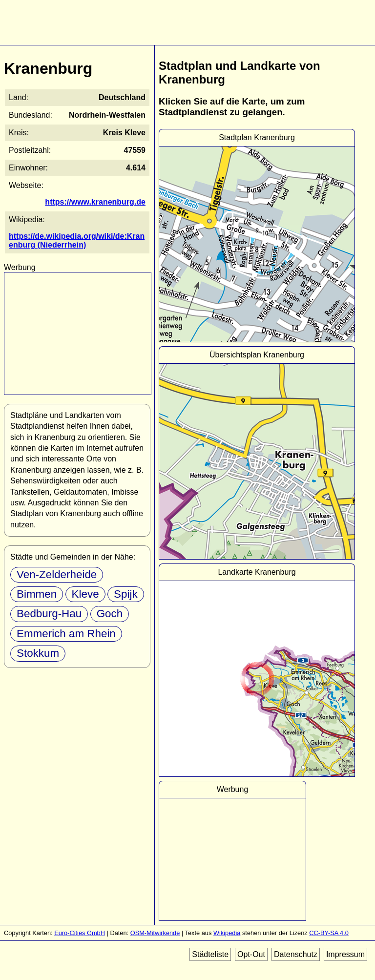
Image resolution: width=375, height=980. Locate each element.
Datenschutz (296, 954)
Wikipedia (227, 933)
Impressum (345, 954)
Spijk (126, 594)
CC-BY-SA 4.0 (329, 933)
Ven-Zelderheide (57, 574)
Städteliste (210, 954)
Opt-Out (251, 954)
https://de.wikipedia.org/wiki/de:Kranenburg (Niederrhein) (77, 240)
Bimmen (37, 594)
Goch (110, 614)
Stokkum (38, 653)
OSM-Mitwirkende (155, 933)
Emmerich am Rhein (66, 634)
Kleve (85, 594)
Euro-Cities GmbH (80, 933)
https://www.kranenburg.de (95, 202)
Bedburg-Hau (49, 614)
